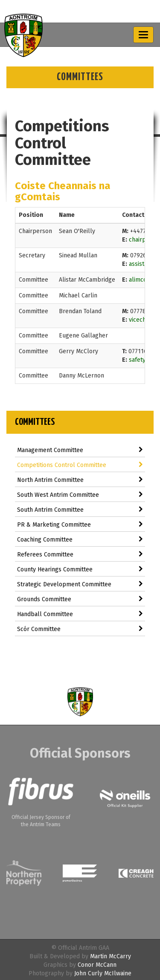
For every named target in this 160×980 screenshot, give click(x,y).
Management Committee (80, 450)
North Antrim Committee (80, 480)
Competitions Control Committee (80, 465)
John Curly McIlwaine (103, 973)
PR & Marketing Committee (80, 525)
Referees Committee (80, 555)
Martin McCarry (111, 956)
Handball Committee (80, 614)
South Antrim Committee (80, 510)
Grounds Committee (80, 599)
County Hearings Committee (80, 569)
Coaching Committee (80, 540)
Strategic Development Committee (80, 584)
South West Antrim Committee (80, 495)
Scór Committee (80, 629)
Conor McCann (97, 965)
